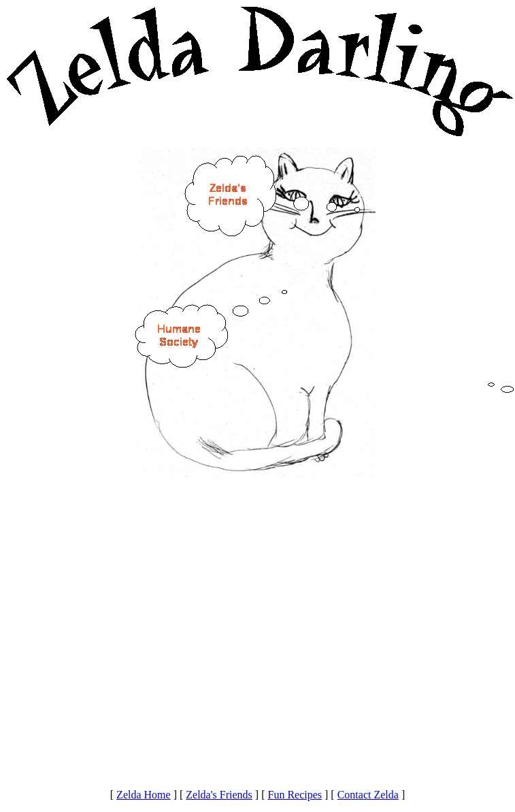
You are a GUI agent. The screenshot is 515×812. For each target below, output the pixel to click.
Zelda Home (144, 795)
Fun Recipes (295, 795)
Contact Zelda (368, 795)
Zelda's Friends (219, 795)
